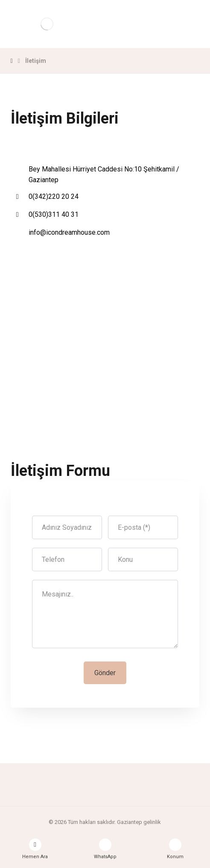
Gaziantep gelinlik (139, 822)
